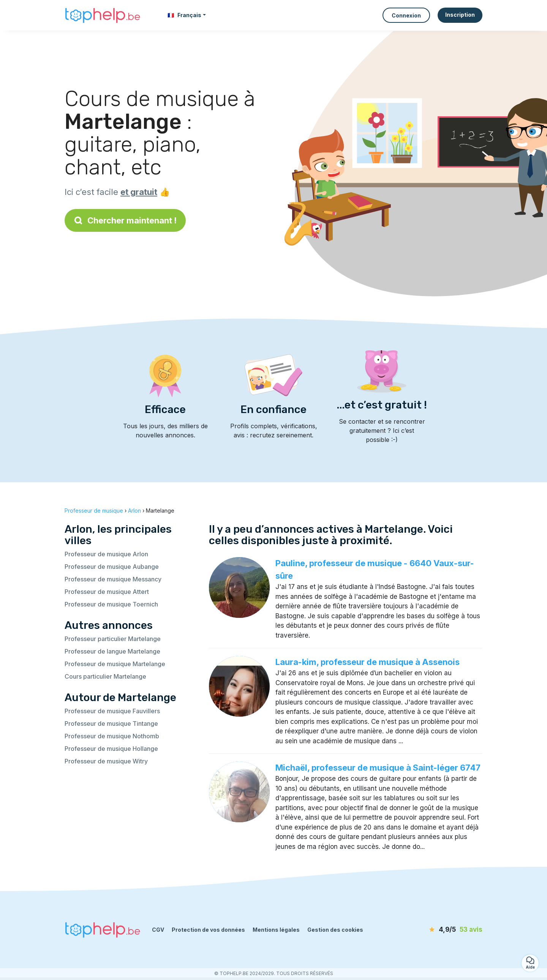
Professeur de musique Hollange (111, 749)
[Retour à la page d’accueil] (103, 15)
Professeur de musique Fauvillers (112, 711)
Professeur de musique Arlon (106, 554)
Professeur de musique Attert (107, 592)
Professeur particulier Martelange (113, 639)
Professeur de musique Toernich (111, 604)
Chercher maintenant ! (125, 220)
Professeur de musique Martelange (115, 664)
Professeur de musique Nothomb (112, 736)
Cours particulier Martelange (105, 676)
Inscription (460, 15)
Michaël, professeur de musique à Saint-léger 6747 (378, 768)
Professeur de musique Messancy (113, 579)
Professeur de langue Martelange (112, 651)
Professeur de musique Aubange (112, 567)
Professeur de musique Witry (106, 761)
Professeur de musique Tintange (111, 724)
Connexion (406, 15)
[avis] (439, 930)
